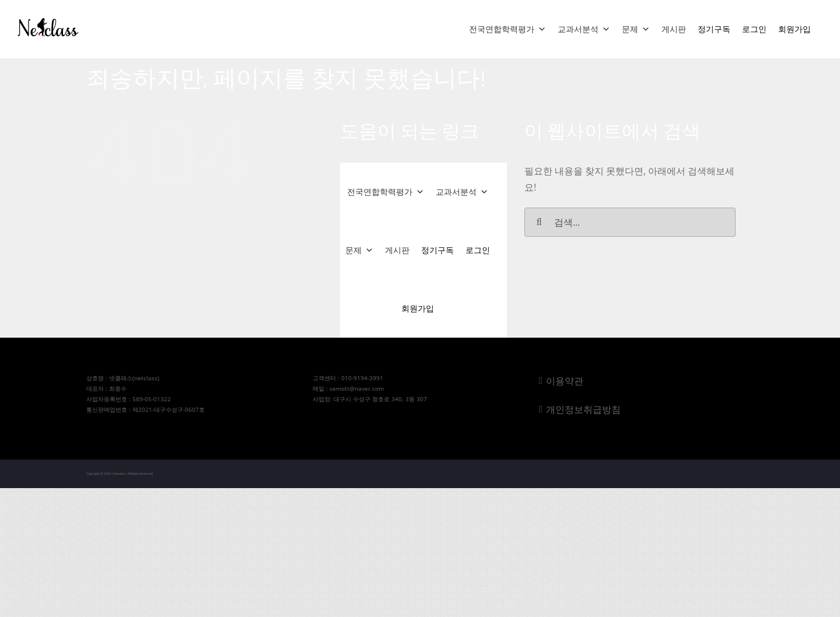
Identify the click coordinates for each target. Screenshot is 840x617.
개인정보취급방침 (583, 409)
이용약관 (565, 381)
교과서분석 (584, 29)
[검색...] (630, 222)
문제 (636, 29)
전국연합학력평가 (508, 29)
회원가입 (794, 29)
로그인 (754, 29)
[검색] (539, 222)
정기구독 (714, 29)
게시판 (674, 29)
